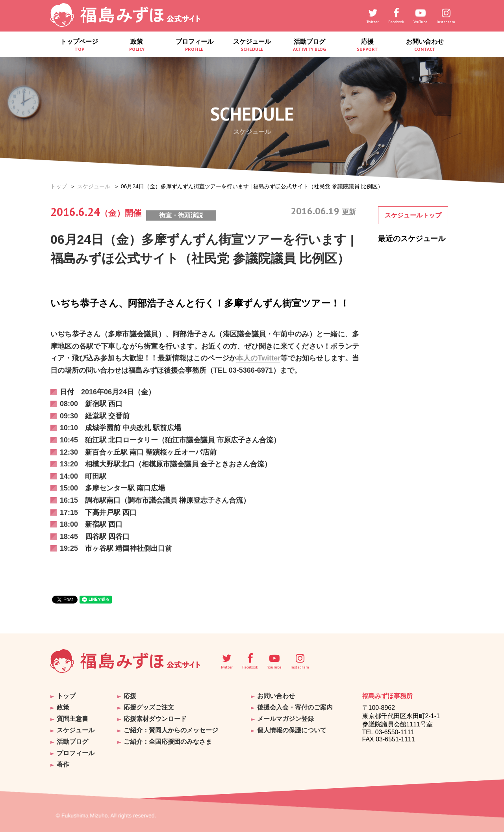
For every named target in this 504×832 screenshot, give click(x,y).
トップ (59, 186)
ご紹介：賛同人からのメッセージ (171, 730)
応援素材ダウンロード (155, 719)
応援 (367, 45)
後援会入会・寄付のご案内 (295, 707)
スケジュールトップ (413, 215)
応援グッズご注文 (149, 707)
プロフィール (195, 45)
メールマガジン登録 (285, 719)
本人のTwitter (258, 358)
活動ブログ (309, 45)
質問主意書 (72, 719)
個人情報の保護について (292, 730)
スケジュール (252, 45)
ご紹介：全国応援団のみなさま (168, 742)
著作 (63, 764)
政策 (137, 45)
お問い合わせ (425, 45)
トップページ (79, 45)
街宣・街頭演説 (181, 215)
